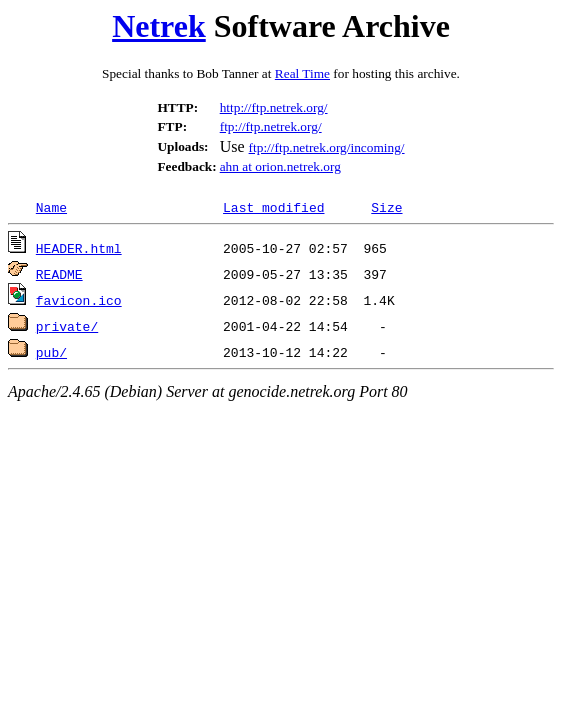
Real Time (302, 73)
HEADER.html (79, 248)
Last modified (273, 207)
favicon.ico (79, 300)
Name (51, 207)
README (59, 274)
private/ (67, 326)
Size (386, 207)
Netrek (159, 26)
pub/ (51, 352)
